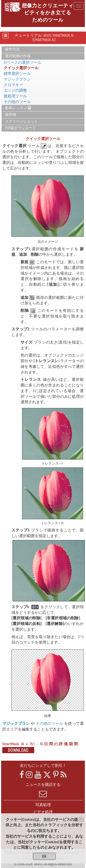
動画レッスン (18, 108)
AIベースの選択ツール (22, 63)
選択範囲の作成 (18, 56)
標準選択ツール (17, 74)
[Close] (81, 819)
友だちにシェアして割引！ (43, 766)
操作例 (10, 115)
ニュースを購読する (43, 790)
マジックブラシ (17, 79)
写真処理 (43, 805)
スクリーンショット (21, 121)
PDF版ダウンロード (20, 128)
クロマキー (13, 85)
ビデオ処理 (43, 812)
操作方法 (12, 49)
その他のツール (17, 102)
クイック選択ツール (21, 68)
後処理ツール (15, 96)
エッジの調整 (15, 90)
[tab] (43, 50)
